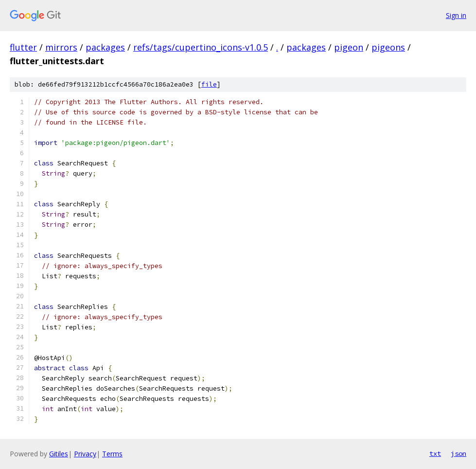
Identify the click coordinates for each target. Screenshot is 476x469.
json (458, 453)
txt (435, 453)
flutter (23, 47)
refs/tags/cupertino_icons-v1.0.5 (201, 47)
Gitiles (59, 454)
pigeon (349, 47)
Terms (112, 454)
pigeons (388, 47)
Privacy (85, 454)
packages (105, 47)
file (209, 84)
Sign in (456, 15)
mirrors (61, 47)
